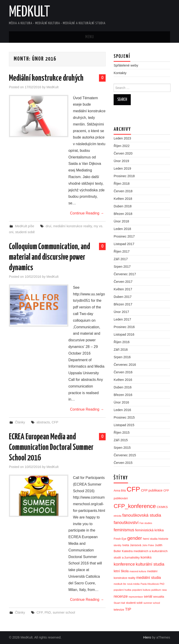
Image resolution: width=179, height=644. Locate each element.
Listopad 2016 (124, 334)
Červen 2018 (123, 191)
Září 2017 (121, 259)
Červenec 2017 (125, 274)
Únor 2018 (121, 221)
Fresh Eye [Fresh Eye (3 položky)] (120, 539)
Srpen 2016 (122, 357)
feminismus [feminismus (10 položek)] (124, 530)
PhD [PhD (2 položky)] (162, 584)
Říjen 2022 (122, 146)
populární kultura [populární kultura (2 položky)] (141, 590)
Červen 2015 (123, 463)
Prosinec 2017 (124, 236)
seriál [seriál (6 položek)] (148, 596)
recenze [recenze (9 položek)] (121, 596)
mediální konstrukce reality (73, 226)
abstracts (43, 422)
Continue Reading (87, 213)
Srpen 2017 (122, 267)
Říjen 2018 (122, 184)
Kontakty (120, 73)
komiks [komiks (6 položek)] (146, 557)
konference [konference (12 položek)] (124, 564)
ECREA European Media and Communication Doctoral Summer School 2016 (51, 448)
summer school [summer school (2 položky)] (152, 603)
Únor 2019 (121, 161)
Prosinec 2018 (124, 176)
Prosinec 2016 (124, 327)
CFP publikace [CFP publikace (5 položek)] (152, 490)
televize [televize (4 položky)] (119, 610)
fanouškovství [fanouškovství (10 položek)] (126, 523)
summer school (64, 612)
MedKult (29, 12)
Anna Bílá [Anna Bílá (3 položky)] (120, 491)
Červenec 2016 (125, 365)
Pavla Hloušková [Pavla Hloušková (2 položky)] (150, 584)
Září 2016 (121, 350)
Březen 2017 (123, 304)
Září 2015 (121, 440)
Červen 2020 (123, 153)
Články (20, 422)
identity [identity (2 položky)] (118, 545)
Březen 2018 (123, 214)
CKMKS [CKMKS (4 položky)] (162, 507)
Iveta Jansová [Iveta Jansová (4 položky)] (132, 545)
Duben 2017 (123, 297)
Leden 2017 (122, 319)
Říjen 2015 (122, 433)
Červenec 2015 (125, 455)
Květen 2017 (123, 289)
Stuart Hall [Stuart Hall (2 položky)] (119, 603)
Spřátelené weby (126, 65)
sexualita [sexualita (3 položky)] (159, 597)
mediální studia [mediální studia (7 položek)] (149, 577)
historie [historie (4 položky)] (163, 539)
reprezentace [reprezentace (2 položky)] (136, 597)
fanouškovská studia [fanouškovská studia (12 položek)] (142, 515)
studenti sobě (25, 232)
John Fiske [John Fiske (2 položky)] (148, 545)
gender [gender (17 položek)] (135, 538)
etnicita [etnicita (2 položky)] (118, 516)
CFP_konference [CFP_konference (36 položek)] (135, 506)
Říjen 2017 (122, 251)
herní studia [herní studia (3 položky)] (150, 539)
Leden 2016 (122, 410)
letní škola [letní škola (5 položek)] (121, 571)
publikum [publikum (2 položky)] (156, 590)
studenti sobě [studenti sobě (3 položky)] (134, 603)
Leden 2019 (122, 168)
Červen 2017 (123, 282)
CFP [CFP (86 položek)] (133, 489)
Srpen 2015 (122, 448)
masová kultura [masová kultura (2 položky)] (138, 571)
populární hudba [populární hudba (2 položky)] (122, 590)
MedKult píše (24, 226)
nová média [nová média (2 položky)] (133, 584)
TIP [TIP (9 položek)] (128, 609)
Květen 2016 (123, 380)
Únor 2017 (121, 312)
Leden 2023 (122, 138)
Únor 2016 (121, 402)
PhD (48, 612)
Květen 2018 (123, 199)
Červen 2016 (123, 372)
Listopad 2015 (124, 425)
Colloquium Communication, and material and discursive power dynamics (49, 257)
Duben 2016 (123, 387)
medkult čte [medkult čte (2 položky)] (120, 584)
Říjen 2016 (122, 342)
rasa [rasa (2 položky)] (164, 590)
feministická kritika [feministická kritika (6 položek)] (149, 530)
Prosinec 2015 (124, 417)
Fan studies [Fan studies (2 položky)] (146, 523)
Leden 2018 (122, 229)
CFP (55, 422)
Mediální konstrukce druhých (46, 78)
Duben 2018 (123, 206)
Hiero (147, 637)
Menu (90, 37)
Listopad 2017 (124, 244)
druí (49, 226)
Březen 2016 (123, 395)
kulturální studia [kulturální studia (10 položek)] (150, 564)
